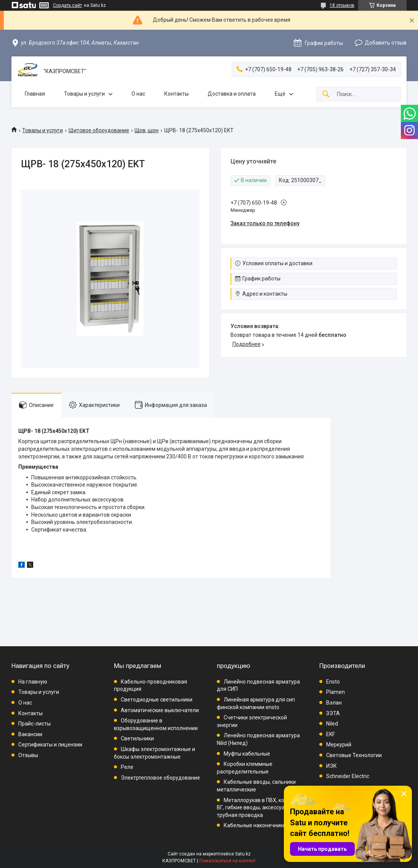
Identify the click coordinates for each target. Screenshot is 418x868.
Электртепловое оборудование (160, 778)
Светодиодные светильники (157, 700)
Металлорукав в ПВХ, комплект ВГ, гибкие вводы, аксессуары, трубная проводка (260, 808)
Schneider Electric (348, 776)
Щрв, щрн (147, 130)
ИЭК (332, 766)
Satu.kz (243, 854)
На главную (33, 682)
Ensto (333, 682)
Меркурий (339, 745)
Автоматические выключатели (160, 710)
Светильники (137, 738)
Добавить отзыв (386, 43)
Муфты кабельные (247, 754)
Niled (332, 724)
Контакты (176, 94)
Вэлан (334, 703)
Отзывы (28, 755)
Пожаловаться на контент (227, 861)
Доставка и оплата (232, 94)
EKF (331, 734)
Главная (35, 94)
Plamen (336, 692)
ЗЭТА (333, 713)
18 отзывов (342, 5)
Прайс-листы (34, 724)
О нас (138, 94)
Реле (127, 767)
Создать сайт (67, 5)
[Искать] (326, 94)
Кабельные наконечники (255, 825)
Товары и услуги (84, 94)
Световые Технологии (354, 755)
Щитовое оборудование (99, 130)
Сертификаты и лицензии (50, 745)
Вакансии (30, 734)
